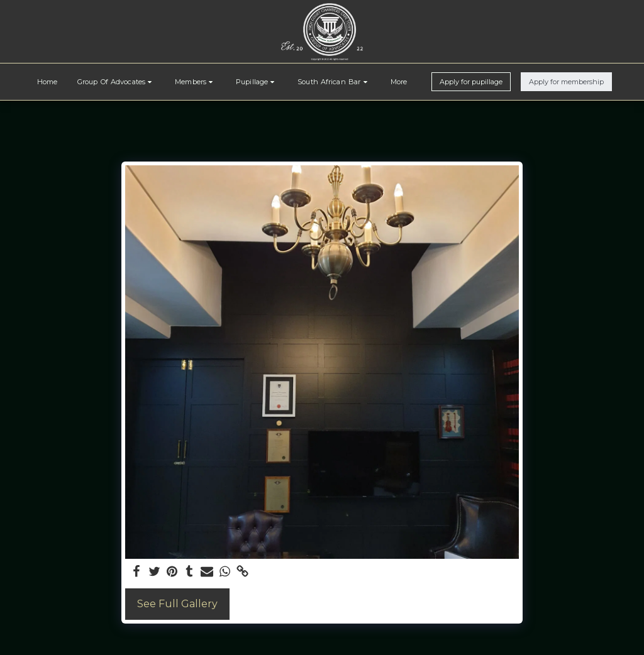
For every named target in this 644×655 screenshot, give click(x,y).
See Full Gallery (177, 604)
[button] (116, 82)
